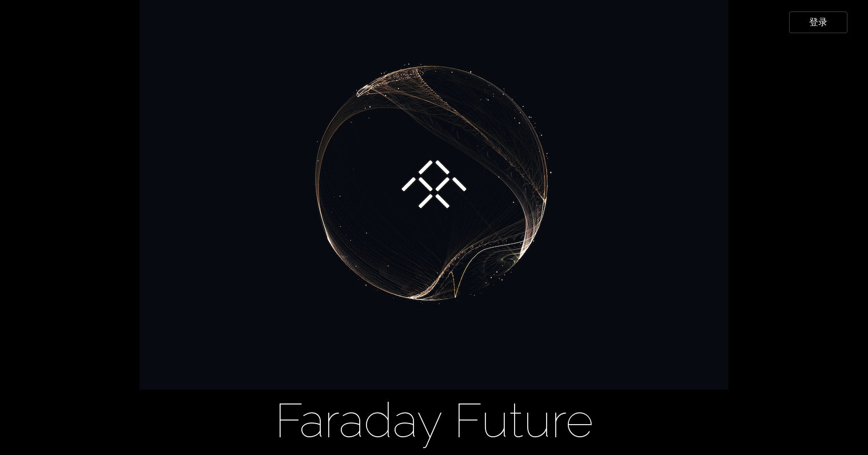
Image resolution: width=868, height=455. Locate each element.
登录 (818, 22)
